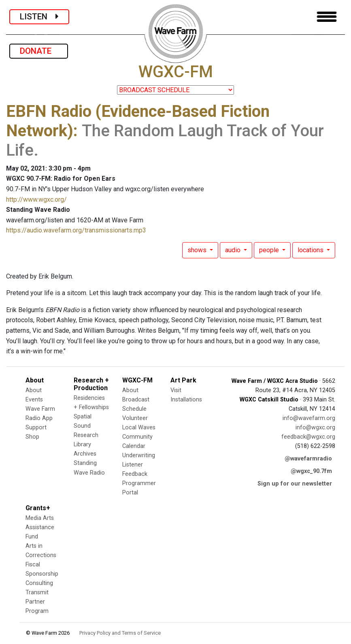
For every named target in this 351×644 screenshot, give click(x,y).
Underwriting (139, 455)
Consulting (39, 583)
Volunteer (135, 418)
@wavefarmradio (308, 459)
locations (311, 250)
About (34, 390)
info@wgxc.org (315, 428)
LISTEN (39, 17)
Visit (176, 390)
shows (198, 250)
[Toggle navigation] (327, 17)
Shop (32, 437)
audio (234, 250)
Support (36, 428)
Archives (85, 454)
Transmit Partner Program (37, 602)
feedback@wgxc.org (308, 437)
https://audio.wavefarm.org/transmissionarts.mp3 (76, 230)
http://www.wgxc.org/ (36, 200)
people (270, 250)
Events (34, 400)
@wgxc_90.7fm (311, 471)
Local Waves (139, 428)
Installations (186, 400)
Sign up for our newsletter (295, 484)
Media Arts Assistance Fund (40, 527)
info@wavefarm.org (309, 418)
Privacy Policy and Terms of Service (120, 633)
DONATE (39, 51)
